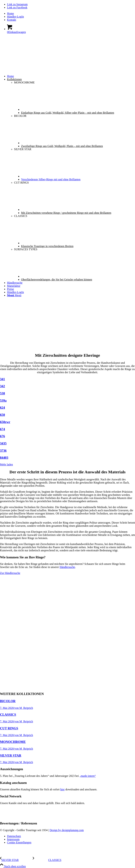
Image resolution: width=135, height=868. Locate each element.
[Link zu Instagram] (17, 4)
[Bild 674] (67, 429)
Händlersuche (67, 567)
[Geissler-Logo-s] (26, 54)
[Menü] (14, 295)
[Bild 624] (67, 408)
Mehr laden (6, 464)
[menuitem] (71, 14)
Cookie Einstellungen (19, 842)
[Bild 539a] (67, 401)
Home (10, 13)
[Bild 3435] (67, 443)
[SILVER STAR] (16, 860)
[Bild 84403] (67, 458)
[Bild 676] (67, 436)
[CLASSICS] (47, 860)
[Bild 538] (67, 393)
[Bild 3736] (67, 451)
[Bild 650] (67, 415)
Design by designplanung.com (67, 830)
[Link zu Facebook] (17, 7)
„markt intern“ (88, 776)
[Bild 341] (67, 379)
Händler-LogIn (15, 17)
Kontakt (12, 20)
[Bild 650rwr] (67, 422)
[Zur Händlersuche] (10, 573)
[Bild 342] (67, 386)
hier (62, 789)
